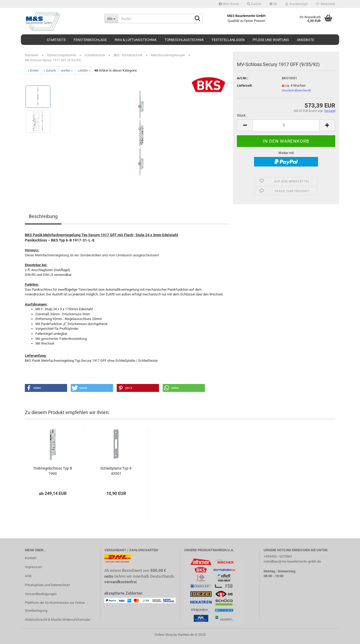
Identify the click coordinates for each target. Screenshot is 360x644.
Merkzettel (326, 4)
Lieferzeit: (245, 85)
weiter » (67, 70)
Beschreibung (43, 216)
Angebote (305, 40)
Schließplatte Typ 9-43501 (116, 471)
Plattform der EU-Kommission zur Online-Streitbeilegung (55, 607)
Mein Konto (229, 4)
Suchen (254, 4)
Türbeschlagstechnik (184, 40)
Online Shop (164, 635)
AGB (28, 576)
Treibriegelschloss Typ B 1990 (53, 471)
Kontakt (31, 558)
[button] (46, 388)
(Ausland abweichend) (296, 91)
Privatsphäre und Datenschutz (47, 585)
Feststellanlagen (228, 40)
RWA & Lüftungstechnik (136, 40)
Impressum (33, 567)
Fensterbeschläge (90, 40)
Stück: (242, 115)
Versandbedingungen (41, 594)
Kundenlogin (297, 4)
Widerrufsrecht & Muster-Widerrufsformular (57, 620)
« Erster (33, 70)
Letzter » (84, 70)
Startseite (56, 40)
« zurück (50, 70)
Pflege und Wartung (271, 40)
